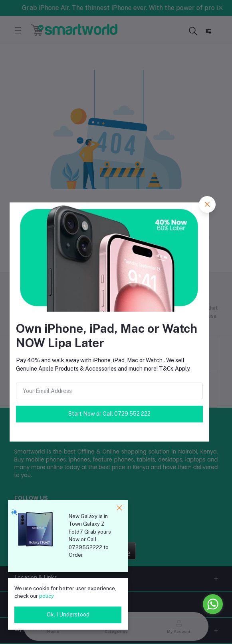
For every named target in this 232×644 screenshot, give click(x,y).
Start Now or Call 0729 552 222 (109, 414)
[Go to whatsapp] (213, 604)
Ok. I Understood (68, 615)
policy (47, 596)
